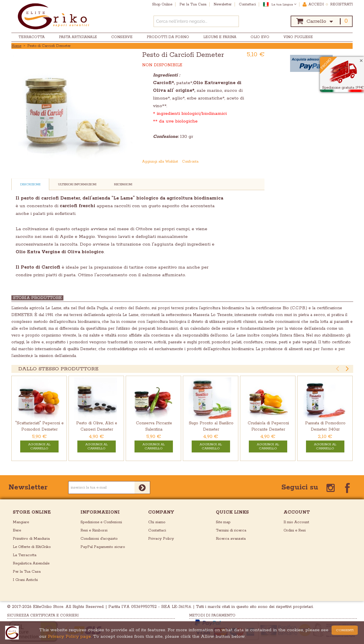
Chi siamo (157, 522)
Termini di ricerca (231, 530)
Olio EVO (260, 37)
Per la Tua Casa (27, 572)
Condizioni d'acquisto (99, 539)
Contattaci (157, 530)
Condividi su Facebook (249, 162)
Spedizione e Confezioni (101, 522)
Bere (17, 530)
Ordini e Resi (295, 530)
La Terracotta (25, 555)
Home (16, 46)
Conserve (122, 37)
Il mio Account (296, 522)
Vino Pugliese (298, 37)
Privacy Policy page (69, 636)
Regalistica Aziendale (31, 563)
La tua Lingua (284, 4)
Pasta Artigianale (78, 37)
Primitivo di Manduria (31, 539)
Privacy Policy (161, 539)
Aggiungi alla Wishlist (160, 162)
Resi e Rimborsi (94, 530)
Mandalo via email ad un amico (238, 162)
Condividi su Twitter (261, 162)
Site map (223, 522)
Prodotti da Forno (168, 37)
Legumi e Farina (220, 37)
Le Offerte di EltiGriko (32, 547)
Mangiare (21, 522)
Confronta (190, 162)
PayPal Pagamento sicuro (103, 547)
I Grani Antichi (25, 580)
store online (32, 512)
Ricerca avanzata (231, 539)
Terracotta (32, 37)
